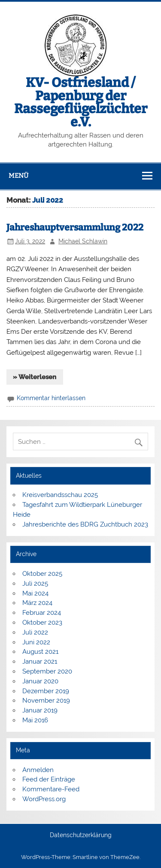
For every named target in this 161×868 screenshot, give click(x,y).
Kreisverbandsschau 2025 (60, 495)
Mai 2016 (35, 720)
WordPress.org (44, 799)
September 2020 (47, 671)
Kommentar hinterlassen (51, 398)
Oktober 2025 (42, 574)
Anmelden (38, 770)
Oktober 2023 (42, 623)
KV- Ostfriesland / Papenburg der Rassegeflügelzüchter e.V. (81, 102)
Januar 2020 (40, 681)
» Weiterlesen (35, 377)
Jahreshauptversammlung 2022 (75, 227)
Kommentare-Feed (51, 789)
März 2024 (37, 603)
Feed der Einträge (49, 779)
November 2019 (46, 700)
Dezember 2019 (46, 691)
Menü (18, 176)
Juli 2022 (35, 632)
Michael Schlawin (83, 241)
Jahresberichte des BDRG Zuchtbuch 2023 (85, 524)
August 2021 (40, 652)
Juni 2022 (36, 642)
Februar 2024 (42, 613)
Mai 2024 (35, 593)
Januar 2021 (40, 661)
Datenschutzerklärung (81, 835)
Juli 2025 (35, 584)
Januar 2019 (40, 710)
